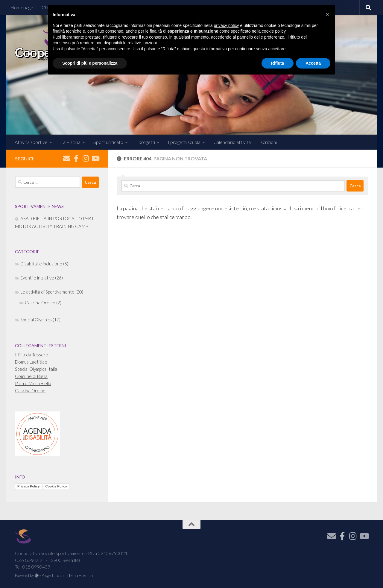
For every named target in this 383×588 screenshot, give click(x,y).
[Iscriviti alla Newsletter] (66, 158)
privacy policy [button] (227, 25)
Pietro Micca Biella (33, 383)
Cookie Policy (56, 486)
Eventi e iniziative (37, 278)
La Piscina (70, 142)
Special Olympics (36, 320)
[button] (327, 14)
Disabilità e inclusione (41, 264)
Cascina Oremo (40, 303)
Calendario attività (232, 142)
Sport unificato (108, 142)
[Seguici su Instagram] (86, 158)
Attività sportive (31, 142)
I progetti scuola (184, 142)
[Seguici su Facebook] (76, 158)
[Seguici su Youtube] (95, 158)
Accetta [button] (313, 63)
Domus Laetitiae (31, 362)
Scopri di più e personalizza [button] (90, 63)
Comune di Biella (31, 376)
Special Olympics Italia (36, 369)
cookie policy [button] (274, 31)
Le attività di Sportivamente (47, 292)
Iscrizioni (268, 142)
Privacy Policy (29, 486)
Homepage (22, 7)
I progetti (146, 142)
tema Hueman (81, 575)
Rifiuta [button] (278, 63)
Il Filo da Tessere (32, 355)
